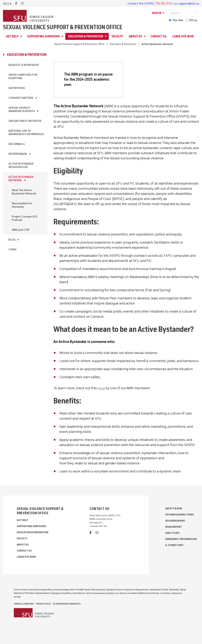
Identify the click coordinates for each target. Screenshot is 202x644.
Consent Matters (21, 98)
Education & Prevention (86, 36)
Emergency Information (181, 539)
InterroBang (18, 154)
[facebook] (16, 3)
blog (101, 388)
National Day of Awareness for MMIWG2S (26, 133)
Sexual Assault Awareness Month (22, 109)
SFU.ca (193, 20)
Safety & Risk (174, 508)
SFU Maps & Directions (180, 515)
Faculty (117, 36)
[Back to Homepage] (29, 16)
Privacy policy (43, 604)
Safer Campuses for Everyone (23, 77)
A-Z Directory (174, 545)
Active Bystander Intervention (21, 165)
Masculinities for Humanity (22, 205)
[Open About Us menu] (145, 36)
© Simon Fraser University (67, 604)
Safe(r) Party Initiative (25, 121)
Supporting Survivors (43, 36)
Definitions (17, 88)
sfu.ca (7, 4)
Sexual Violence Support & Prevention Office (63, 27)
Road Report (174, 527)
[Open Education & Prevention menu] (106, 36)
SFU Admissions (175, 521)
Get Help (12, 36)
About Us (135, 36)
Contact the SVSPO (141, 3)
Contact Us (159, 36)
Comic (13, 250)
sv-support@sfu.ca (187, 3)
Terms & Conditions (24, 604)
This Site (178, 20)
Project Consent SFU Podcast (25, 218)
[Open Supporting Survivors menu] (63, 36)
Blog (12, 240)
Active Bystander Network (21, 179)
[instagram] (22, 3)
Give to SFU (172, 533)
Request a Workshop (24, 65)
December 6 (17, 144)
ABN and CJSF (21, 230)
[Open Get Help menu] (22, 36)
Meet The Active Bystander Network (24, 192)
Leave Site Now (183, 36)
